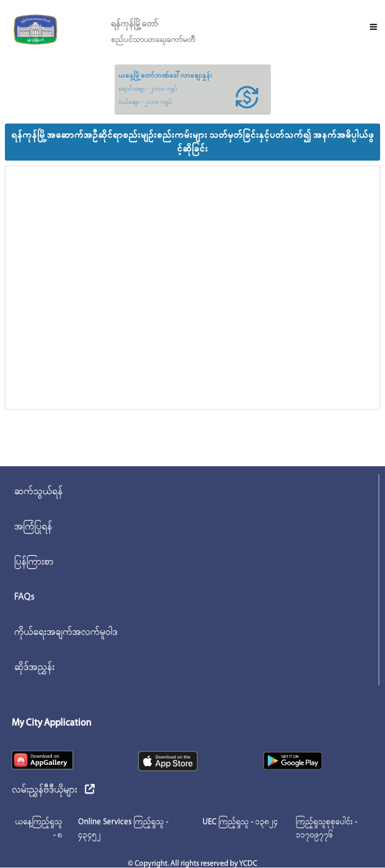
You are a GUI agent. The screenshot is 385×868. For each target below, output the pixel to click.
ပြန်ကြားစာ (34, 562)
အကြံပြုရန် (33, 527)
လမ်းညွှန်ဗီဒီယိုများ (53, 790)
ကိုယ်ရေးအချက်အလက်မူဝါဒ (66, 632)
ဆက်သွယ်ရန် (39, 492)
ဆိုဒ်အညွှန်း (34, 667)
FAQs (24, 597)
